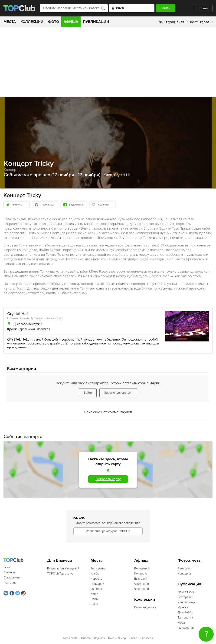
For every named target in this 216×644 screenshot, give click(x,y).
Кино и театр (186, 602)
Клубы (95, 574)
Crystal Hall (123, 175)
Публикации (96, 22)
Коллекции (32, 22)
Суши (94, 604)
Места (10, 22)
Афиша (71, 22)
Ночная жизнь (18, 318)
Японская (43, 329)
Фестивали (142, 589)
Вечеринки (142, 568)
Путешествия (187, 628)
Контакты (10, 583)
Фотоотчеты (190, 560)
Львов (133, 638)
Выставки (141, 579)
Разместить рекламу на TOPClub (108, 531)
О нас (7, 567)
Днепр (122, 638)
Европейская (27, 329)
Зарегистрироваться (118, 393)
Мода (181, 623)
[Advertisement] (108, 62)
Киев (111, 638)
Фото (54, 22)
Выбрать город (198, 22)
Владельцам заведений (63, 568)
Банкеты (96, 589)
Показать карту (108, 479)
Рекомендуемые (145, 607)
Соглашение (12, 578)
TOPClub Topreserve (60, 574)
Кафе (94, 594)
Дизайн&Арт (186, 612)
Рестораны (98, 568)
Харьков (99, 638)
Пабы (94, 599)
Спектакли (142, 584)
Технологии (185, 618)
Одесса (86, 638)
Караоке (96, 579)
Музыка (183, 607)
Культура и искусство (46, 318)
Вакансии (10, 572)
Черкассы (147, 638)
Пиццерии (97, 584)
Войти (204, 8)
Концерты (12, 170)
